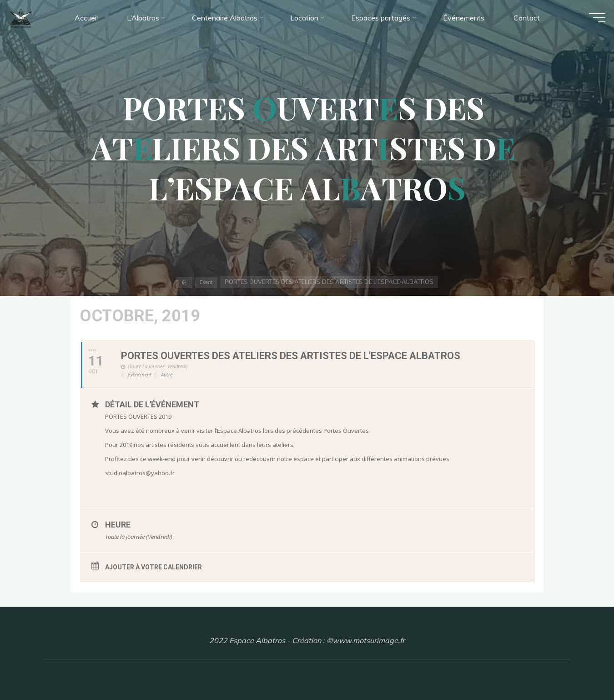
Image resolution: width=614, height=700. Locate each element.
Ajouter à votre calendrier (153, 567)
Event (207, 282)
